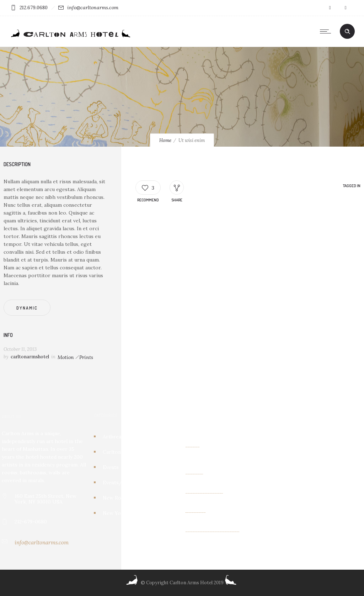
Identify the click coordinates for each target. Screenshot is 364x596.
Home (165, 140)
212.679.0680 (34, 8)
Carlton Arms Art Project (133, 452)
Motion (66, 357)
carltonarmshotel (30, 357)
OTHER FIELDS (204, 491)
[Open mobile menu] (327, 31)
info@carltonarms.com (93, 7)
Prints (86, 357)
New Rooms (117, 498)
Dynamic (27, 308)
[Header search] (347, 32)
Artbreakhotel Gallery (129, 437)
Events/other (119, 482)
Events (111, 467)
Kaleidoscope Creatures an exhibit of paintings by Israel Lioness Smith (227, 444)
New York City (120, 513)
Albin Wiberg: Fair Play (212, 529)
